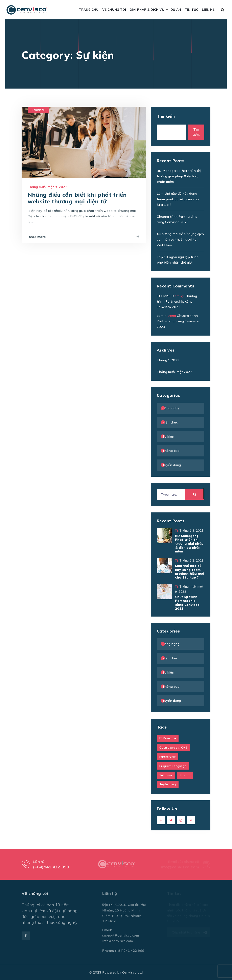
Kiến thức (170, 422)
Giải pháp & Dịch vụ (147, 10)
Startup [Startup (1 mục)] (185, 775)
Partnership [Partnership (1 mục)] (168, 757)
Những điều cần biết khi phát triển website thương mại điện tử (77, 198)
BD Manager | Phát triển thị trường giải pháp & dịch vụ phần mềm (179, 176)
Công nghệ (171, 408)
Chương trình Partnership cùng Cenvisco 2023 (177, 301)
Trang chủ (89, 10)
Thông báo (171, 451)
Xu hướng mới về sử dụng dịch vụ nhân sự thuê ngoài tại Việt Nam (180, 239)
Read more (37, 237)
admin (162, 316)
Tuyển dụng (172, 465)
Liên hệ (208, 10)
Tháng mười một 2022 (175, 372)
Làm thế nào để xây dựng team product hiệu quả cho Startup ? (178, 199)
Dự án (176, 10)
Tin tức (192, 10)
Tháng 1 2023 (168, 360)
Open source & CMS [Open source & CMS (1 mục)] (173, 748)
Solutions (38, 110)
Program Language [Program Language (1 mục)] (173, 766)
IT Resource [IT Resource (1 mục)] (168, 738)
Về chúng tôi (114, 10)
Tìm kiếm (166, 116)
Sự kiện (168, 436)
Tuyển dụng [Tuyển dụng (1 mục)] (168, 784)
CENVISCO (166, 296)
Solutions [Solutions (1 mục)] (166, 775)
